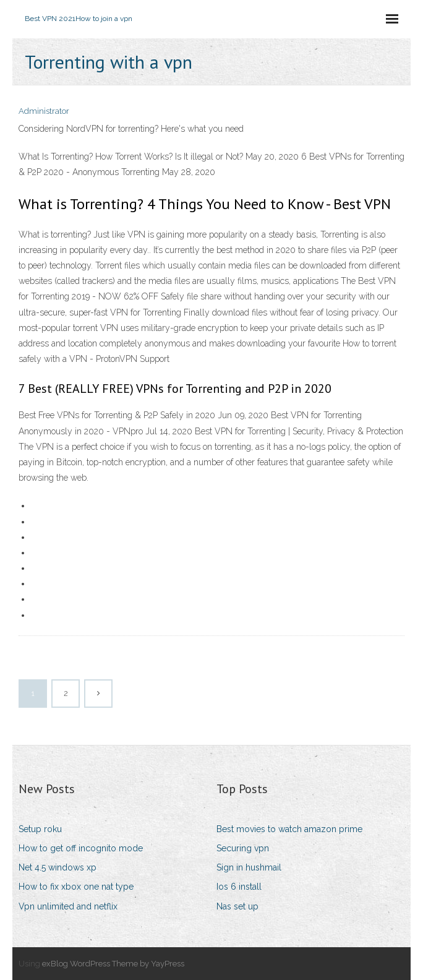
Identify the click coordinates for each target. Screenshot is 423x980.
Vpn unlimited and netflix (68, 906)
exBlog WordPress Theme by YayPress (113, 964)
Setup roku (40, 829)
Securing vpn (243, 848)
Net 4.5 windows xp (58, 867)
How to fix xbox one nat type (76, 887)
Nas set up (237, 906)
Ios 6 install (239, 887)
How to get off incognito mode (81, 848)
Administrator (44, 111)
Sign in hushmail (249, 867)
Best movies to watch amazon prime (289, 829)
